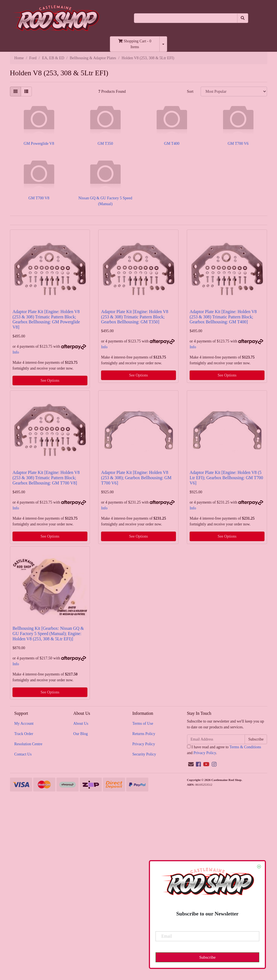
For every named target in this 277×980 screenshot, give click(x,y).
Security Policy (144, 754)
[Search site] (243, 18)
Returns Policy (144, 734)
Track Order (24, 734)
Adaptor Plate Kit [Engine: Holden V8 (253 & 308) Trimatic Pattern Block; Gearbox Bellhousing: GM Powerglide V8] (46, 319)
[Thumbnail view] (15, 91)
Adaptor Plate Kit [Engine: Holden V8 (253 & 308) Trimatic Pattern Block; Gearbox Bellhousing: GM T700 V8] (46, 478)
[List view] (26, 91)
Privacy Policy (144, 744)
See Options (50, 381)
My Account (24, 724)
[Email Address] (216, 739)
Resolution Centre (29, 744)
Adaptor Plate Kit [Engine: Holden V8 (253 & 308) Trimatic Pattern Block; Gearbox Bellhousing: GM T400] (223, 317)
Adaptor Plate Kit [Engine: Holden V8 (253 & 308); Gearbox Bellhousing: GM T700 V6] (136, 478)
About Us (81, 724)
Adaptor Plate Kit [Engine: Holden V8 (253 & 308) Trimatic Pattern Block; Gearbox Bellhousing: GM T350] (134, 317)
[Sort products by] (234, 91)
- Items (135, 44)
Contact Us (23, 754)
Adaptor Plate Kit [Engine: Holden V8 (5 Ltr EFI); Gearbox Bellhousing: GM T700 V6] (226, 478)
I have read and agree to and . (224, 750)
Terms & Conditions (245, 747)
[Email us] (191, 764)
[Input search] (186, 18)
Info (16, 352)
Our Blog (81, 734)
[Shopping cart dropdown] (163, 44)
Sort (190, 91)
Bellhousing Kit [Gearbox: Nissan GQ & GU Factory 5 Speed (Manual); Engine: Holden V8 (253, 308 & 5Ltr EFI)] (48, 634)
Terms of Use (143, 724)
